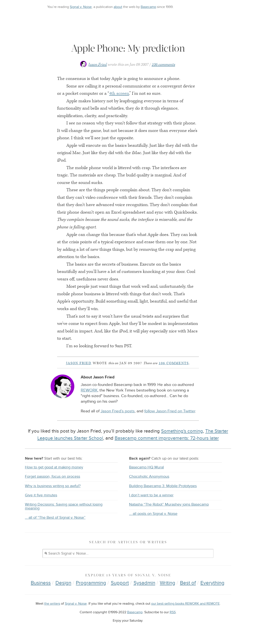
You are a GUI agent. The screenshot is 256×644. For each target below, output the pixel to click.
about (118, 7)
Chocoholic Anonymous (149, 476)
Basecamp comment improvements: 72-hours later (167, 438)
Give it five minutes (41, 495)
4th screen (119, 93)
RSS (173, 612)
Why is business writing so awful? (53, 486)
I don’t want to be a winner (151, 495)
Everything (212, 583)
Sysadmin (144, 583)
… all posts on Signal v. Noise (153, 514)
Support (120, 583)
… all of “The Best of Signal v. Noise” (55, 518)
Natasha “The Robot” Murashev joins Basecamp (169, 504)
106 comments (163, 65)
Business (41, 583)
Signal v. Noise (81, 7)
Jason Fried (98, 65)
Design (63, 583)
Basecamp (148, 7)
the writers (52, 604)
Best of (188, 583)
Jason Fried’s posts (118, 411)
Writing (168, 583)
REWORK (89, 390)
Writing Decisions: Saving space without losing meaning (64, 506)
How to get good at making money (54, 467)
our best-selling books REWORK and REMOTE (185, 604)
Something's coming (182, 431)
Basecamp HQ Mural (146, 467)
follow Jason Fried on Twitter (170, 411)
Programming (91, 583)
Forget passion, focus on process (53, 476)
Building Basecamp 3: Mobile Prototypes (163, 486)
